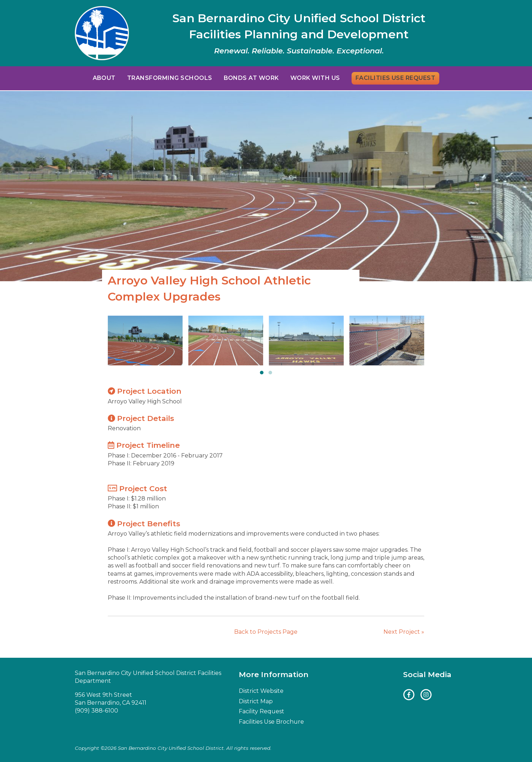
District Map (256, 701)
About (104, 78)
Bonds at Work (251, 78)
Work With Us (315, 78)
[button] (262, 373)
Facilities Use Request (396, 78)
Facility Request (262, 711)
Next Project (404, 632)
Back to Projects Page (266, 632)
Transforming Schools (170, 78)
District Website (261, 691)
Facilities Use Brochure (271, 722)
